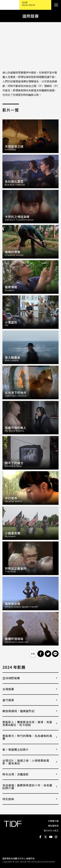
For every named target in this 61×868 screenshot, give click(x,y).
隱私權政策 (53, 826)
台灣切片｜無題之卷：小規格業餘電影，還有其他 (26, 762)
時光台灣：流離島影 (16, 774)
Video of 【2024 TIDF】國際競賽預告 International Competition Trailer (30, 47)
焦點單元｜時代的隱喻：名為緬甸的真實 (27, 737)
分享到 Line (55, 654)
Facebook (40, 837)
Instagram (56, 837)
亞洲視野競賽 (11, 678)
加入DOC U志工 (51, 830)
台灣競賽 (8, 689)
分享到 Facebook (41, 654)
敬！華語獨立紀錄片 (16, 749)
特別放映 (8, 799)
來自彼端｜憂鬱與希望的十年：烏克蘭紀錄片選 (27, 787)
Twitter (46, 837)
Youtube (51, 837)
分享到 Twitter (48, 654)
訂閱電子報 (53, 821)
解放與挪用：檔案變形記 (19, 711)
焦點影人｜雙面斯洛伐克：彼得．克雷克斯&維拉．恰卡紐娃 (27, 723)
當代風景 (8, 700)
